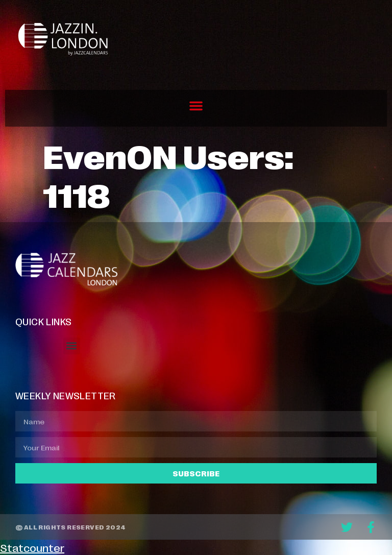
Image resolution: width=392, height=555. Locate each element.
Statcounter (32, 547)
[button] (196, 106)
